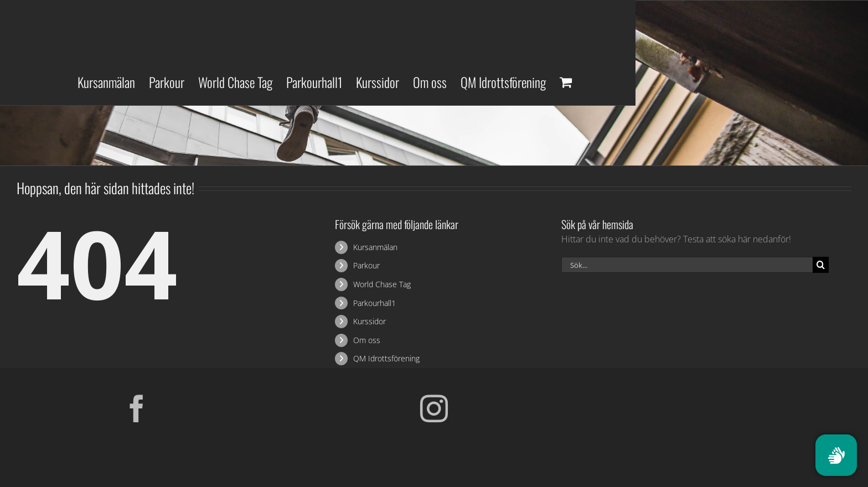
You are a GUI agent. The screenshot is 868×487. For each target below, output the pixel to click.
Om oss (367, 340)
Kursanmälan (375, 247)
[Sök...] (687, 265)
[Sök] (821, 265)
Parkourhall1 (374, 303)
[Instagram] (434, 408)
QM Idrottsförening (386, 358)
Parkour (366, 265)
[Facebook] (137, 408)
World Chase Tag (382, 284)
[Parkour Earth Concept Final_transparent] (731, 399)
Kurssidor (370, 321)
